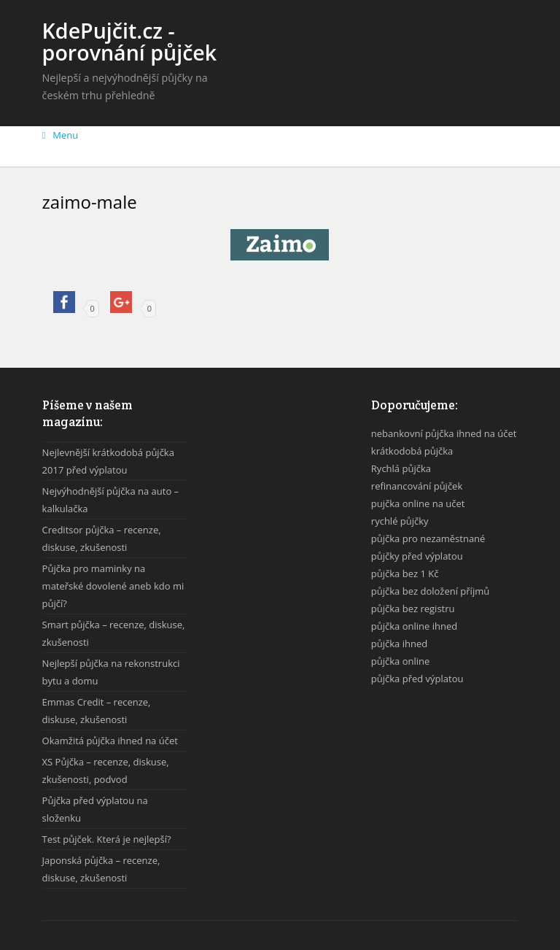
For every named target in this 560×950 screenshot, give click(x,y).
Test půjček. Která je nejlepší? (107, 839)
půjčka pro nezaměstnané (428, 538)
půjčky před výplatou (417, 556)
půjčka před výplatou (417, 679)
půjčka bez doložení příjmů (430, 591)
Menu (61, 135)
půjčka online (401, 661)
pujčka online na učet (418, 503)
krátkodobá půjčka (412, 451)
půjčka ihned (399, 644)
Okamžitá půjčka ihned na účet (110, 741)
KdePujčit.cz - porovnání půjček (130, 41)
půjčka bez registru (413, 609)
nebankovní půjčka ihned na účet (444, 433)
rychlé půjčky (400, 521)
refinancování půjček (417, 486)
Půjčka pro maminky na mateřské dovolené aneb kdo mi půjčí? (113, 586)
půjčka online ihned (414, 626)
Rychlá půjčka (401, 468)
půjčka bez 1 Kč (405, 574)
